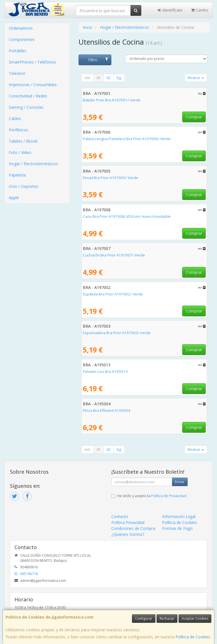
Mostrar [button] (196, 78)
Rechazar (167, 618)
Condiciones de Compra (133, 528)
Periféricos (19, 130)
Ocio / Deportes (23, 186)
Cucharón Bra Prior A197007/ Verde (114, 255)
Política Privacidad (128, 522)
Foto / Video (20, 152)
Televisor (17, 73)
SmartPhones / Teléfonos (32, 62)
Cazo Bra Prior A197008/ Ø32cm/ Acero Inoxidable (127, 216)
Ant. (88, 78)
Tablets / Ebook (23, 141)
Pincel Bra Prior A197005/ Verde (110, 178)
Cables (15, 118)
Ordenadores (21, 28)
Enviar (180, 482)
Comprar (194, 117)
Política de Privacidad (169, 496)
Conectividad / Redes (28, 96)
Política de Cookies (193, 637)
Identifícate (170, 10)
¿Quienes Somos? (128, 534)
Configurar (144, 618)
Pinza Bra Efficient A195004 (107, 410)
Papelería (17, 175)
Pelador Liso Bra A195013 (105, 371)
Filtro (98, 60)
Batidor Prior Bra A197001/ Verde (112, 100)
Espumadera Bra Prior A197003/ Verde (117, 333)
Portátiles (18, 51)
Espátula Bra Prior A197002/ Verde (113, 294)
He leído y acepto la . (152, 496)
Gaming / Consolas (26, 107)
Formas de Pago (177, 528)
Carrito (200, 10)
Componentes (22, 39)
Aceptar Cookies (195, 618)
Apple (14, 198)
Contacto (120, 516)
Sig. (119, 78)
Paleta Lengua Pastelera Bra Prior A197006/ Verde (127, 139)
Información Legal (179, 516)
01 (99, 78)
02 (108, 78)
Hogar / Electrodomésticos (33, 164)
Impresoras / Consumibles (33, 85)
